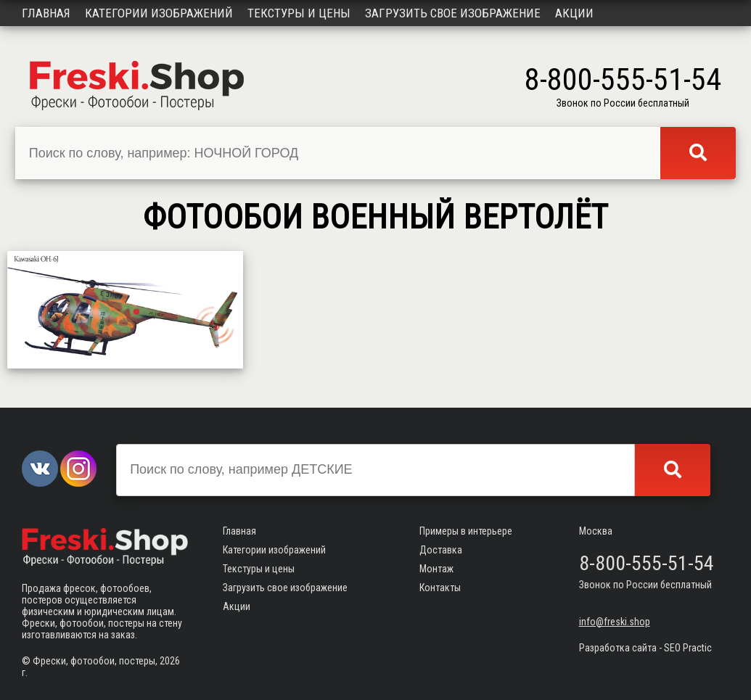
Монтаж (436, 569)
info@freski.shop (615, 622)
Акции (574, 13)
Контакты (440, 588)
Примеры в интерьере (466, 531)
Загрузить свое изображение (453, 13)
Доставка (441, 550)
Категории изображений (159, 13)
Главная (46, 13)
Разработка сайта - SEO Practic (645, 648)
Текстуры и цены (299, 13)
